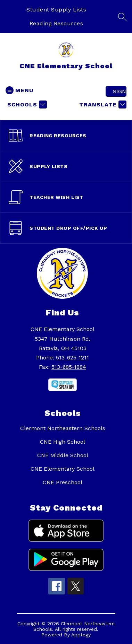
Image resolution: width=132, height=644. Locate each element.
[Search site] (122, 17)
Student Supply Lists (56, 10)
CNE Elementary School (63, 469)
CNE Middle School (63, 455)
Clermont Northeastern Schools (63, 428)
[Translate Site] (102, 105)
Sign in (120, 91)
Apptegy (81, 635)
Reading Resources (56, 23)
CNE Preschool (63, 482)
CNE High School (63, 442)
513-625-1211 (72, 358)
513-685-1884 (69, 367)
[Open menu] (20, 90)
